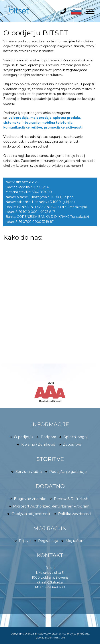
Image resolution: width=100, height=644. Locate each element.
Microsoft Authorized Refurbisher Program (51, 506)
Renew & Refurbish (71, 499)
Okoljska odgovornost (31, 514)
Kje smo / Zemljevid (38, 444)
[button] (75, 11)
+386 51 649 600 (52, 587)
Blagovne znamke (30, 499)
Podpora (48, 437)
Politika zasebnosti (74, 514)
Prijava (25, 541)
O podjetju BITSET (36, 33)
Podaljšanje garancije (68, 472)
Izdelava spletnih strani (50, 637)
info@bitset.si (53, 582)
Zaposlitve (72, 444)
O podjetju (24, 437)
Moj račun (75, 541)
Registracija (48, 541)
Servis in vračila (29, 472)
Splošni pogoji (76, 437)
